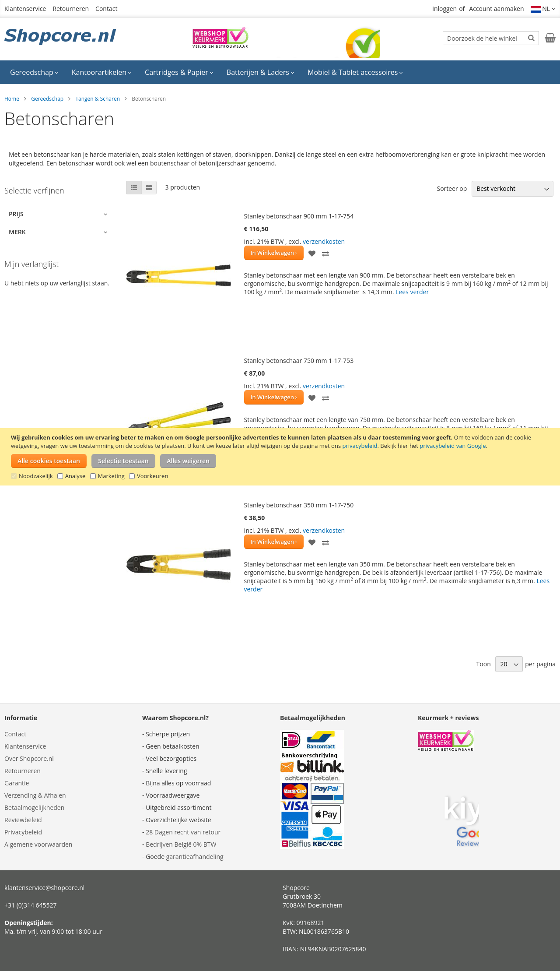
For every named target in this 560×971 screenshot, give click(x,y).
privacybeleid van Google (453, 446)
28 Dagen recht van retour (183, 832)
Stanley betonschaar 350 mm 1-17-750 (299, 505)
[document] (281, 457)
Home (12, 99)
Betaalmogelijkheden (34, 807)
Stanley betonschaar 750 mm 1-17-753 (299, 361)
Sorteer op (452, 188)
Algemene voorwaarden (38, 844)
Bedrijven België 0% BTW (181, 844)
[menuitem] (34, 72)
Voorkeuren (152, 476)
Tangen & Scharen (98, 99)
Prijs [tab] (16, 214)
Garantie (17, 783)
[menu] (280, 72)
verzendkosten (324, 241)
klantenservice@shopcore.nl (44, 888)
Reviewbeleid (23, 820)
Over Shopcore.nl (29, 758)
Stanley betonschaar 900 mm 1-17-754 (299, 216)
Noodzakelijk (36, 476)
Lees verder (412, 292)
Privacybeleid (23, 832)
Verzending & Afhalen (35, 795)
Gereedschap (47, 99)
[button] (543, 9)
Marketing (111, 476)
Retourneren (71, 9)
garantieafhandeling (195, 857)
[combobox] (491, 38)
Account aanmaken (496, 9)
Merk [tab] (17, 232)
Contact (106, 9)
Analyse (75, 476)
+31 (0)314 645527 (31, 905)
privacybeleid (360, 446)
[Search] (531, 38)
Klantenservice (25, 9)
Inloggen (444, 9)
